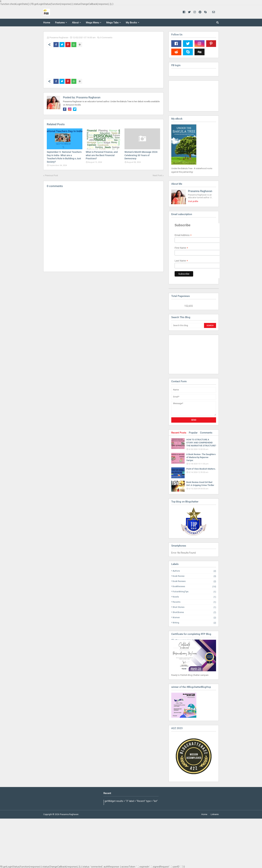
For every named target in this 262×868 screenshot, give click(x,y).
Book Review (194, 576)
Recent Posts (179, 433)
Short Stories (194, 607)
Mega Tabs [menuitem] (112, 23)
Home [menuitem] (47, 23)
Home (204, 814)
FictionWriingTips (194, 592)
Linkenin (215, 814)
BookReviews (194, 587)
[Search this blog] (187, 325)
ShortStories (194, 612)
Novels (194, 597)
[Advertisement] (188, 354)
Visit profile (193, 201)
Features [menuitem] (60, 23)
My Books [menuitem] (131, 23)
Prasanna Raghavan (59, 37)
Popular (193, 433)
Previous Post (51, 175)
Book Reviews (194, 581)
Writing (194, 623)
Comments (206, 433)
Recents (194, 602)
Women (194, 618)
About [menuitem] (75, 23)
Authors (194, 571)
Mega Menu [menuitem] (92, 23)
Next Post (157, 175)
